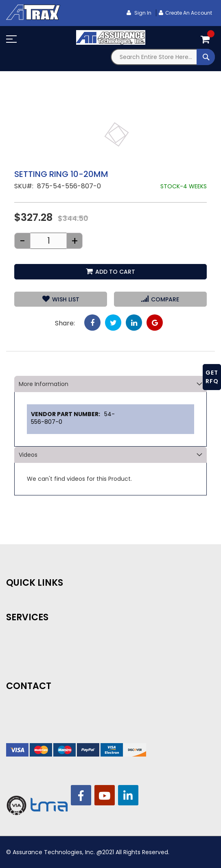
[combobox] (163, 57)
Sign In (142, 13)
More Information (44, 384)
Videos (28, 455)
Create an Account (189, 13)
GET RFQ (212, 377)
